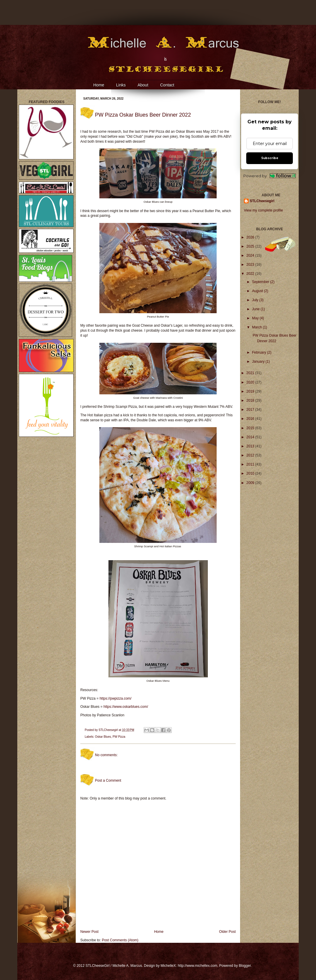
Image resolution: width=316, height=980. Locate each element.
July (256, 300)
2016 (251, 419)
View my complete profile (263, 210)
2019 (251, 391)
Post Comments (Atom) (120, 940)
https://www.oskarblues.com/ (126, 707)
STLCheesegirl (109, 730)
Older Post (227, 932)
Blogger (245, 966)
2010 (251, 473)
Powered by (270, 176)
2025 (251, 246)
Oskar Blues (103, 737)
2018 (251, 400)
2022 (251, 274)
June (256, 309)
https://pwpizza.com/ (116, 698)
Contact (167, 85)
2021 (251, 373)
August (258, 291)
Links (121, 85)
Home (99, 85)
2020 (251, 382)
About (143, 85)
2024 (251, 255)
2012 (251, 455)
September (261, 282)
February (260, 352)
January (259, 362)
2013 (251, 446)
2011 (251, 464)
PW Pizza (119, 737)
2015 (251, 428)
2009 (251, 483)
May (256, 318)
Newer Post (89, 932)
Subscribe (270, 158)
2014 (251, 437)
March (258, 327)
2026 (251, 237)
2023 (251, 265)
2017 (251, 410)
